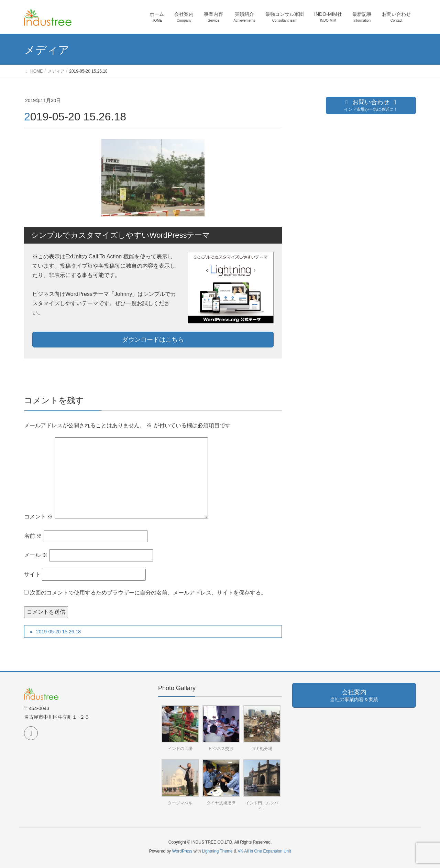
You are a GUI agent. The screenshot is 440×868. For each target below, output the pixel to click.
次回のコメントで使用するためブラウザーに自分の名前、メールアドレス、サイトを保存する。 (148, 593)
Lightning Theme (217, 851)
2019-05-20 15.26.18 (58, 632)
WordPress (182, 851)
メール (36, 555)
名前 (33, 536)
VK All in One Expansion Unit (264, 851)
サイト (32, 574)
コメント (38, 517)
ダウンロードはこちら (153, 340)
